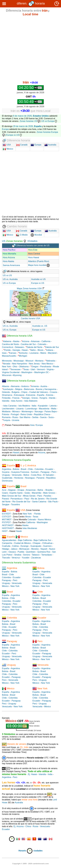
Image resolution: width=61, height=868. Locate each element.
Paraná (5, 499)
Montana (39, 361)
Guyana (6, 472)
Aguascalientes (9, 540)
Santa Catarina (39, 502)
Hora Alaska (8, 261)
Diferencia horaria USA (17, 336)
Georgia (16, 350)
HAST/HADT (8, 528)
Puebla (21, 552)
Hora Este (33, 250)
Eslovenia (31, 395)
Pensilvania (46, 367)
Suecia (43, 417)
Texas (26, 369)
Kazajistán (43, 406)
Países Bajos (51, 412)
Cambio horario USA (31, 318)
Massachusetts (9, 356)
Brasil (23, 469)
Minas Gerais (29, 496)
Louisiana (34, 353)
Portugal (15, 414)
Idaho (33, 350)
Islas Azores (17, 401)
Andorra (25, 386)
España (41, 395)
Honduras (19, 478)
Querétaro (31, 552)
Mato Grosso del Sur (12, 496)
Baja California (25, 540)
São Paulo (53, 502)
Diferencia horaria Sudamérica (19, 563)
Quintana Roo (44, 552)
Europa (5, 129)
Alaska (16, 341)
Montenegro (27, 412)
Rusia (15, 417)
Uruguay (6, 475)
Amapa (21, 490)
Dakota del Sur (52, 347)
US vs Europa (49, 121)
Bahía (40, 490)
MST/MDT (7, 520)
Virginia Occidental (11, 372)
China (28, 826)
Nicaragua (30, 478)
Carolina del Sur (28, 344)
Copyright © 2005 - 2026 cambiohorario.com (31, 864)
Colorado (42, 344)
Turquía (6, 420)
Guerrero (47, 546)
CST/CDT (6, 517)
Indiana (50, 350)
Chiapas (37, 543)
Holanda (6, 392)
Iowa (4, 353)
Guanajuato (36, 546)
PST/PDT (6, 522)
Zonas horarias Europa (47, 132)
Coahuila (6, 546)
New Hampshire (19, 364)
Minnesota (7, 361)
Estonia (50, 395)
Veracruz (16, 558)
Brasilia (49, 490)
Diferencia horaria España (16, 460)
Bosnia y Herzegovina (46, 389)
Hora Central (34, 254)
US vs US (7, 275)
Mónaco (16, 412)
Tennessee (15, 369)
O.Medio (22, 235)
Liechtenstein (8, 409)
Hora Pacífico (9, 250)
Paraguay (45, 472)
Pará (39, 496)
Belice (26, 475)
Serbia (35, 417)
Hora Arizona (9, 257)
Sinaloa (18, 555)
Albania (5, 386)
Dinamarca (7, 395)
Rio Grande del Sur (21, 502)
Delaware (19, 347)
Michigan (23, 356)
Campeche (7, 543)
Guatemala (7, 478)
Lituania (20, 409)
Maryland (52, 353)
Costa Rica (36, 475)
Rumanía (6, 417)
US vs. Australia (10, 279)
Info (4, 433)
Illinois (40, 350)
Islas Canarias (10, 406)
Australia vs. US (40, 326)
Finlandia (6, 398)
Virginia (50, 369)
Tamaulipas (47, 555)
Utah (33, 369)
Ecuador (49, 469)
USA (8, 145)
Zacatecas (36, 558)
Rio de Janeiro (38, 499)
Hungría (43, 398)
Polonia (5, 414)
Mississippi (19, 361)
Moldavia (6, 412)
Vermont (41, 369)
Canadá (22, 145)
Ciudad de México (22, 543)
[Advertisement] (31, 48)
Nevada (6, 364)
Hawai (25, 350)
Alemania (15, 386)
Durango (24, 546)
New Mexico (47, 364)
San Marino (25, 417)
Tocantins (15, 504)
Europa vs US (14, 135)
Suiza (51, 417)
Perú (54, 472)
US (4, 241)
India (50, 774)
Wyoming (17, 375)
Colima (15, 546)
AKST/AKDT (8, 525)
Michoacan (24, 549)
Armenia (35, 386)
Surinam (35, 472)
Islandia (6, 401)
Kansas (13, 353)
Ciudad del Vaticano (39, 392)
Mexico (8, 149)
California (46, 341)
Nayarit (44, 549)
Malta (54, 409)
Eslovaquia (19, 395)
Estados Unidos (41, 116)
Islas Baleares (31, 401)
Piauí (27, 499)
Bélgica (19, 389)
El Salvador (49, 475)
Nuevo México (45, 520)
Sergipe (6, 504)
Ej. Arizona (18, 826)
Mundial (36, 235)
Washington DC (41, 372)
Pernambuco (17, 499)
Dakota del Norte (35, 347)
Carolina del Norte (10, 344)
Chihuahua (47, 543)
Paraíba (47, 496)
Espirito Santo (16, 493)
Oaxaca (12, 552)
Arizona (26, 341)
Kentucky (23, 353)
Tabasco (36, 555)
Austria (44, 386)
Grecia (35, 398)
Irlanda (52, 398)
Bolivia (16, 469)
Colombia (39, 469)
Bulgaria (16, 392)
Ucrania (16, 420)
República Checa (42, 414)
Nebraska (51, 361)
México (8, 235)
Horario (26, 851)
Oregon (35, 367)
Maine (43, 353)
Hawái (19, 531)
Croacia (53, 392)
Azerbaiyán (8, 389)
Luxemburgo (31, 409)
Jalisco (14, 549)
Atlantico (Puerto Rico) (39, 261)
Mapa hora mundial (39, 265)
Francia (16, 398)
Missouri (30, 361)
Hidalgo (6, 549)
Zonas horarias (14, 241)
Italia (34, 406)
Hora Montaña (9, 254)
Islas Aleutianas (30, 528)
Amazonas (31, 490)
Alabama (7, 341)
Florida (7, 350)
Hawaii (16, 453)
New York (6, 367)
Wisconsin (7, 375)
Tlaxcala (6, 558)
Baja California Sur (42, 540)
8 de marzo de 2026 (22, 116)
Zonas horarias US (28, 121)
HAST (5, 531)
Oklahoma (24, 367)
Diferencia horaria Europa (19, 381)
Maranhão (37, 493)
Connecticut (8, 347)
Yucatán (26, 558)
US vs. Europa (10, 330)
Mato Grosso (49, 493)
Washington (27, 372)
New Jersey (34, 364)
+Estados (32, 241)
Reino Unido (26, 414)
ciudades (38, 851)
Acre (4, 490)
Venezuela (17, 475)
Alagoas (12, 490)
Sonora (26, 555)
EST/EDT (6, 514)
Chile (30, 469)
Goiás (27, 493)
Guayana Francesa (20, 472)
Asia (32, 425)
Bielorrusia (29, 389)
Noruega (39, 412)
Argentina (6, 469)
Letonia (53, 406)
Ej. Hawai (32, 774)
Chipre (24, 392)
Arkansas (35, 341)
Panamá (40, 478)
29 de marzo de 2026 (23, 126)
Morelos (35, 549)
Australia (50, 145)
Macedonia (44, 409)
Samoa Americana (11, 265)
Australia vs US (38, 279)
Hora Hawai (34, 257)
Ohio (15, 367)
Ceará (5, 493)
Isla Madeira (24, 406)
